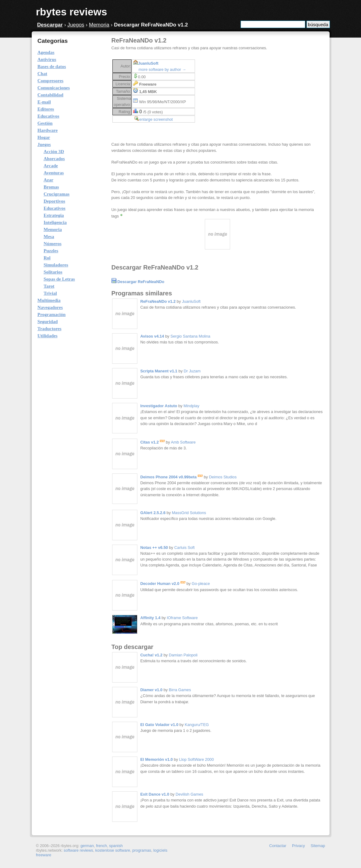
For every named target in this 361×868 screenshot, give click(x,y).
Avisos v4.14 (152, 336)
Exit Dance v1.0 (155, 794)
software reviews (78, 850)
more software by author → (162, 69)
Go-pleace (201, 584)
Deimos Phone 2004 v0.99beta (172, 477)
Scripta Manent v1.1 (159, 371)
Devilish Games (189, 794)
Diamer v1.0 (152, 690)
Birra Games (180, 690)
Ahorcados (54, 159)
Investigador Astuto (159, 406)
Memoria (99, 25)
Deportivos (55, 201)
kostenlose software (113, 850)
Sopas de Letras (59, 279)
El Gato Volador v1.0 (160, 725)
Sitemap (318, 846)
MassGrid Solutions (189, 513)
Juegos (76, 25)
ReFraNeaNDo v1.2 (158, 301)
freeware (44, 855)
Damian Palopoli (183, 655)
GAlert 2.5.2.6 (153, 513)
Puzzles (51, 251)
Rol (47, 258)
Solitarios (53, 272)
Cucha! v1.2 (152, 655)
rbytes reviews (72, 12)
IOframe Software (182, 618)
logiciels (160, 850)
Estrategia (54, 215)
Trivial (50, 293)
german (87, 846)
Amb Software (183, 442)
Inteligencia (55, 222)
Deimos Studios (223, 477)
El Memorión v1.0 (157, 759)
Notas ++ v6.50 (154, 548)
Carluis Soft (185, 548)
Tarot (49, 286)
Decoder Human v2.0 (163, 584)
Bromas (51, 187)
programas (142, 850)
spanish (116, 846)
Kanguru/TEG (197, 725)
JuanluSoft (148, 63)
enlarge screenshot (156, 119)
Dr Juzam (192, 371)
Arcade (51, 166)
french (102, 846)
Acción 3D (54, 152)
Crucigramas (57, 194)
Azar (49, 180)
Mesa (49, 237)
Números (53, 244)
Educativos (55, 208)
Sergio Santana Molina (190, 336)
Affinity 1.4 (150, 618)
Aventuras (54, 173)
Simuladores (56, 265)
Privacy (298, 846)
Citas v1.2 (153, 442)
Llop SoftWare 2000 (196, 759)
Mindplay (191, 406)
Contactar (278, 846)
